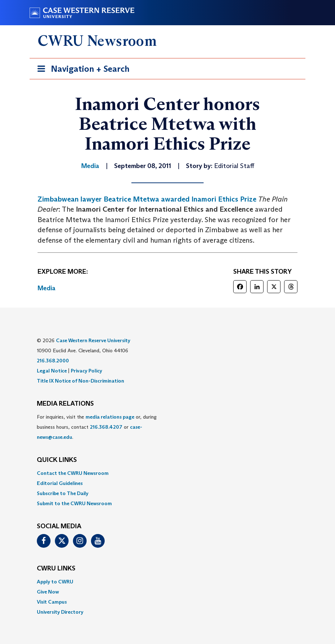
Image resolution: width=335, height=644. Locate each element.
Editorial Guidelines (60, 483)
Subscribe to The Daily (63, 493)
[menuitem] (167, 473)
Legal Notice (52, 371)
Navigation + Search (81, 70)
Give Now (48, 592)
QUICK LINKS (57, 460)
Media (47, 288)
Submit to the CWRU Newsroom (74, 503)
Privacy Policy (86, 371)
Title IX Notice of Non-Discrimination (81, 381)
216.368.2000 (53, 361)
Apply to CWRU (55, 582)
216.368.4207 (106, 427)
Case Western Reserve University (93, 340)
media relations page (110, 417)
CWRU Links (56, 569)
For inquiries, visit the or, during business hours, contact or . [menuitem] (97, 427)
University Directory (60, 612)
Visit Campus (52, 602)
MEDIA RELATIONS (65, 404)
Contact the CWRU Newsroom (73, 473)
